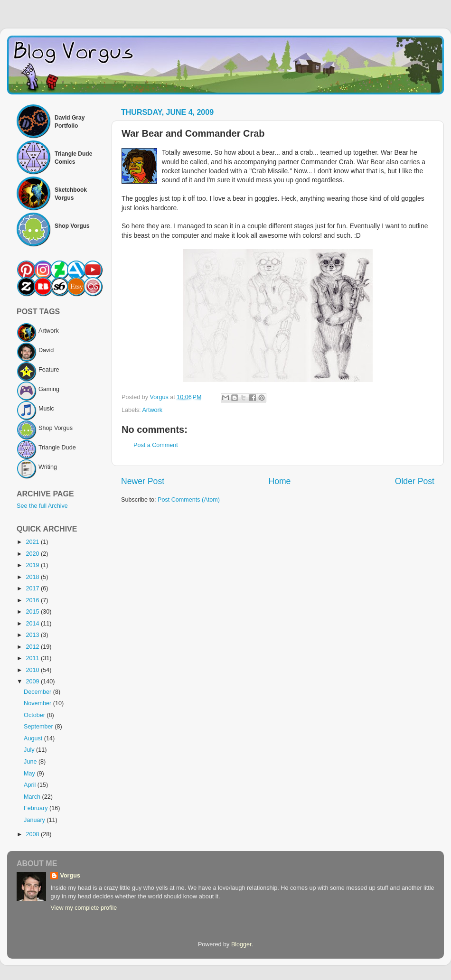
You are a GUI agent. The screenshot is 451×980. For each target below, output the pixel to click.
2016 (33, 600)
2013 (33, 635)
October (35, 715)
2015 (33, 612)
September (39, 727)
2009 (33, 681)
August (34, 738)
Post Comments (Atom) (189, 500)
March (33, 797)
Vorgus (70, 876)
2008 (33, 834)
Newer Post (143, 481)
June (31, 762)
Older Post (415, 481)
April (31, 785)
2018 (33, 577)
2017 (33, 588)
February (37, 808)
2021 (33, 542)
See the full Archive (42, 506)
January (35, 820)
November (38, 703)
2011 (33, 658)
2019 (33, 565)
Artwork (152, 410)
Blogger (241, 944)
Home (279, 481)
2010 (33, 670)
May (30, 774)
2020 (33, 554)
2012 (33, 647)
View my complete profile (84, 908)
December (38, 692)
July (30, 750)
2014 (33, 624)
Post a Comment (156, 445)
